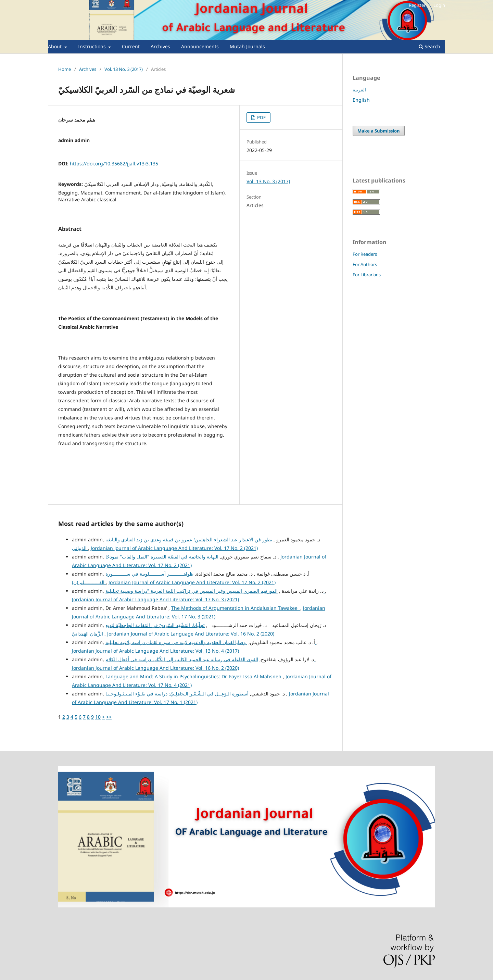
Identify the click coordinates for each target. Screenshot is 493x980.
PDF (261, 117)
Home (65, 69)
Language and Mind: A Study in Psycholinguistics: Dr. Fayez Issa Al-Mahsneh (194, 676)
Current (131, 46)
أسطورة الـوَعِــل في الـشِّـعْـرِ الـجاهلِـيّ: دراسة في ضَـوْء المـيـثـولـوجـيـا (196, 694)
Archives (160, 46)
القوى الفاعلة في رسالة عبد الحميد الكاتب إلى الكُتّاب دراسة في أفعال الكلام (210, 659)
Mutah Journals (247, 46)
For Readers (365, 254)
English (361, 100)
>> (109, 717)
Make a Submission (379, 131)
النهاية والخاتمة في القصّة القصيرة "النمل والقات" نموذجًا (192, 557)
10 (98, 717)
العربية (359, 90)
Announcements (200, 46)
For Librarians (367, 275)
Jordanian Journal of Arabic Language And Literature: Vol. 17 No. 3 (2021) (155, 599)
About (55, 46)
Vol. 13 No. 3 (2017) (124, 69)
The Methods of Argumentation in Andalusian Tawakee (236, 608)
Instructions (93, 46)
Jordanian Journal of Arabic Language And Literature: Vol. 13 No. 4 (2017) (155, 651)
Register (417, 5)
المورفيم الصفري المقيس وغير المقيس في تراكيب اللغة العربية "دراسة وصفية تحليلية (215, 591)
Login (439, 5)
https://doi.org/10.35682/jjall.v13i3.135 (114, 164)
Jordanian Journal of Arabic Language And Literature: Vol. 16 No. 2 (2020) (191, 634)
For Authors (365, 264)
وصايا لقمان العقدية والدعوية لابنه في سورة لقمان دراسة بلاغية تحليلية (211, 642)
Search (429, 46)
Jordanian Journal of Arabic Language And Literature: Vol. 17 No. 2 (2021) (174, 548)
